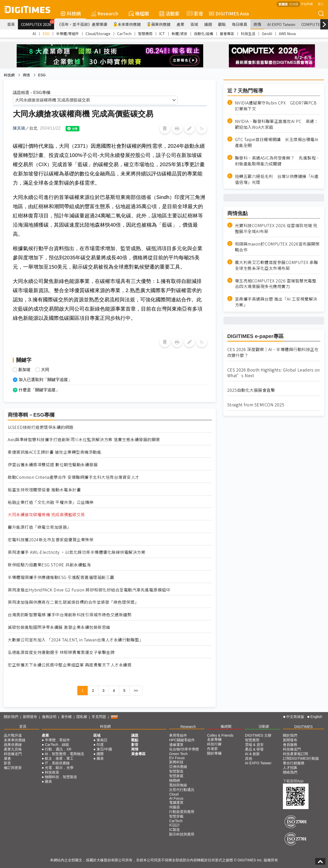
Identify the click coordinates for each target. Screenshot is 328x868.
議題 (208, 24)
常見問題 (99, 717)
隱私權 (82, 717)
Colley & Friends (220, 735)
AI (34, 34)
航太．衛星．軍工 (59, 758)
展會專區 (227, 34)
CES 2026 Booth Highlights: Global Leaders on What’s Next (274, 373)
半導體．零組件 (57, 740)
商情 (257, 24)
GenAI (267, 34)
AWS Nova (287, 34)
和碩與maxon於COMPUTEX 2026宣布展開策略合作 (277, 247)
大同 (45, 370)
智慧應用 (145, 34)
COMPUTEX (312, 24)
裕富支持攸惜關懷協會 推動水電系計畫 (44, 490)
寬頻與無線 (178, 785)
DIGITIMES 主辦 (258, 735)
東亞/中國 (104, 749)
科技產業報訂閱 (295, 754)
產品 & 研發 (254, 749)
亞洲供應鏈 (178, 767)
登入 (321, 4)
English (316, 717)
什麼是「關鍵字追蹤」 (39, 390)
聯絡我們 (290, 772)
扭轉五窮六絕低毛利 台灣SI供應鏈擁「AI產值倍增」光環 (277, 179)
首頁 (11, 24)
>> (136, 691)
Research (105, 13)
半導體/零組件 (68, 34)
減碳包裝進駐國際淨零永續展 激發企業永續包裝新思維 (59, 627)
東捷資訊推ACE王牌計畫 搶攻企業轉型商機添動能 (54, 452)
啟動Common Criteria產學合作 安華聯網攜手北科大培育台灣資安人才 (74, 477)
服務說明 (49, 717)
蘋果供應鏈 (159, 24)
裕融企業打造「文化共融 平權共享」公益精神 (51, 502)
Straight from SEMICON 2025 (256, 405)
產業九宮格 (13, 749)
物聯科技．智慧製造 (61, 777)
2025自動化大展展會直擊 (251, 390)
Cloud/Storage (98, 34)
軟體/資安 (180, 34)
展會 (7, 758)
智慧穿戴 (176, 816)
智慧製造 (176, 771)
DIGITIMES (304, 727)
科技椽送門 (13, 754)
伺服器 (175, 807)
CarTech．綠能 (57, 745)
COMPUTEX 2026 (38, 23)
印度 (100, 745)
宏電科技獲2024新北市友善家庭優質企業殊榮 (51, 540)
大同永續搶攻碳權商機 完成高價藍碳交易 (46, 515)
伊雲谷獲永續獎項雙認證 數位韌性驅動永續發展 (53, 465)
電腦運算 (176, 802)
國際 (100, 754)
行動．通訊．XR (58, 749)
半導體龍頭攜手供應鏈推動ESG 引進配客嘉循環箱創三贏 (61, 577)
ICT (162, 34)
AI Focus (176, 798)
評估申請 (306, 4)
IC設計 (175, 825)
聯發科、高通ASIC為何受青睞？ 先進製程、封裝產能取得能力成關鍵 (278, 161)
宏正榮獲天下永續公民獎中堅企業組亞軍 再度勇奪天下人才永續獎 (70, 665)
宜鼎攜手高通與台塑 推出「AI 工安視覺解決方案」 (276, 302)
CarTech (124, 34)
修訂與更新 (13, 768)
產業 (180, 24)
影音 (194, 13)
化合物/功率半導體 (184, 749)
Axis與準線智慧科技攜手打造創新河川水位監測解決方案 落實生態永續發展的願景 (84, 440)
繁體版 (283, 4)
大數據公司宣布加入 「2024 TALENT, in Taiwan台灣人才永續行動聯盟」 (75, 640)
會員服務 (290, 745)
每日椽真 (240, 24)
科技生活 (248, 34)
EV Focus (177, 758)
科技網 (71, 13)
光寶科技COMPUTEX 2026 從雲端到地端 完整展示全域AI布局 (276, 228)
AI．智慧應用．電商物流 (64, 754)
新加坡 (24, 370)
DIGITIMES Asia (229, 13)
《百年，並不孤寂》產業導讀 (82, 24)
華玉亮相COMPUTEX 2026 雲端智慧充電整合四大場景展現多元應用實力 (276, 284)
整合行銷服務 (294, 763)
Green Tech (178, 754)
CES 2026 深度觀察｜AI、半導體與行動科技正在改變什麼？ (273, 352)
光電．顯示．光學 (59, 768)
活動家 (169, 13)
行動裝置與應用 (182, 812)
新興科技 (176, 762)
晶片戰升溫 (13, 735)
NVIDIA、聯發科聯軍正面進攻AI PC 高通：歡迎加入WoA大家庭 (277, 124)
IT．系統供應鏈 (57, 763)
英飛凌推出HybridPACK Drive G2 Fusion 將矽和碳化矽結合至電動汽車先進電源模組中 (89, 590)
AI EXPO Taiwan (281, 24)
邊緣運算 (176, 745)
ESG (46, 34)
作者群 (212, 749)
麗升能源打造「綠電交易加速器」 (39, 527)
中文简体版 (295, 717)
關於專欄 (214, 753)
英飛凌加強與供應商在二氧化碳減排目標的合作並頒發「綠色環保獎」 (73, 602)
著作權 (66, 717)
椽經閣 (139, 13)
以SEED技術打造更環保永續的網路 (41, 427)
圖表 (48, 781)
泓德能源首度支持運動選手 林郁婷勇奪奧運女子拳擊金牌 (61, 652)
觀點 (222, 24)
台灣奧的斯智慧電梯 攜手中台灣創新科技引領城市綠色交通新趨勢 (70, 615)
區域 (194, 24)
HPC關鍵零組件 (182, 740)
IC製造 (175, 830)
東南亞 (102, 740)
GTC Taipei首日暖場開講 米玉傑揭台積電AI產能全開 (277, 142)
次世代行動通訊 (182, 790)
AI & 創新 (252, 754)
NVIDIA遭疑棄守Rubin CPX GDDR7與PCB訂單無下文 (276, 106)
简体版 (294, 4)
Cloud (174, 794)
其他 (249, 758)
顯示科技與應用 (182, 834)
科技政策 (52, 772)
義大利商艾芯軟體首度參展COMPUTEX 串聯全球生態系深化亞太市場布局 (277, 265)
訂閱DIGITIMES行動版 (301, 758)
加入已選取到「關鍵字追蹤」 (45, 380)
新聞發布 (30, 717)
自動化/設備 (204, 34)
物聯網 (175, 780)
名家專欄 (214, 739)
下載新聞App (293, 781)
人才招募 (290, 768)
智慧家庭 (176, 776)
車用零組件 (178, 735)
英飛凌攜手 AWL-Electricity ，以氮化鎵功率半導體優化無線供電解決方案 (76, 552)
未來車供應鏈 (127, 24)
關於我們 (11, 717)
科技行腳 (214, 744)
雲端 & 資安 (254, 745)
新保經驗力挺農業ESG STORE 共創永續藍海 (49, 565)
